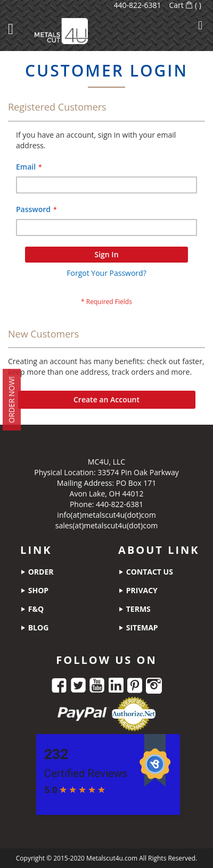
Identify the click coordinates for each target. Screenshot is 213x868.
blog (34, 627)
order (37, 572)
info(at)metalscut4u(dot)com (106, 515)
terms (134, 609)
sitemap (138, 627)
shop (34, 590)
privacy (138, 590)
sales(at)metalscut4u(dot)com (107, 525)
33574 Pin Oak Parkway (138, 472)
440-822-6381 (137, 5)
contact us (146, 572)
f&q (32, 609)
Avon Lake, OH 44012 (107, 494)
